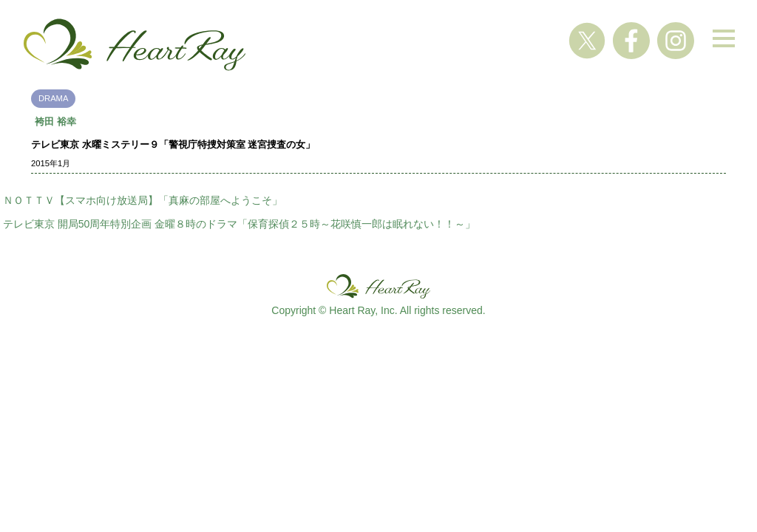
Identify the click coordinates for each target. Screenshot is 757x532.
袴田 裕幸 (55, 122)
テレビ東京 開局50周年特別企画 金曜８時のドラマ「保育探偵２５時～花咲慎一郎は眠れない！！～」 (239, 224)
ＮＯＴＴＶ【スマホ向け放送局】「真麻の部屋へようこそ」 (143, 200)
